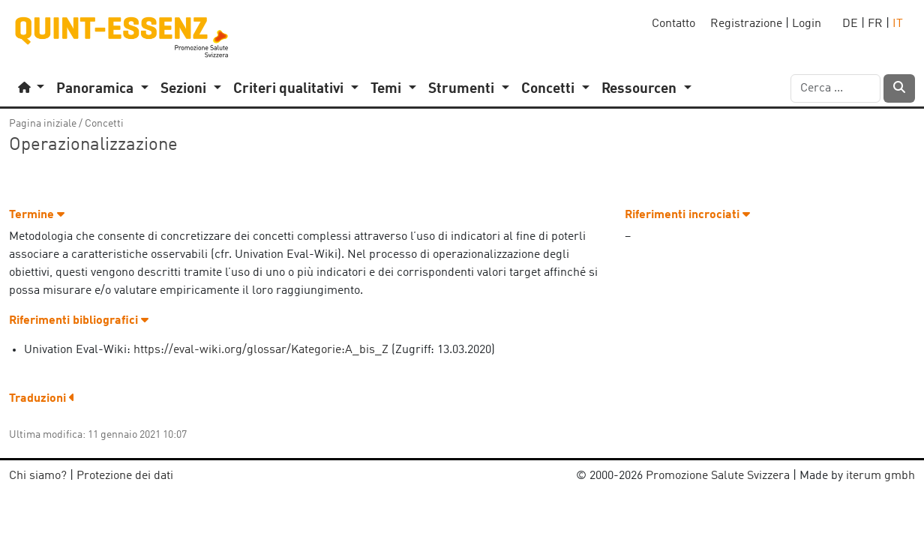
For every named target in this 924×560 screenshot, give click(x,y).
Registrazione (746, 24)
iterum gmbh (880, 476)
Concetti (104, 124)
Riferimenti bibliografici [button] (79, 321)
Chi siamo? (38, 476)
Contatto (673, 24)
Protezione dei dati (125, 476)
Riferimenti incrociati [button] (687, 215)
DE (850, 24)
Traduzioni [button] (42, 399)
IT (898, 24)
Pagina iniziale (43, 124)
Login (807, 24)
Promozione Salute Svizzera (718, 476)
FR (875, 24)
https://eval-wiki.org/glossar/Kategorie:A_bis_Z (261, 350)
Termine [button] (37, 215)
